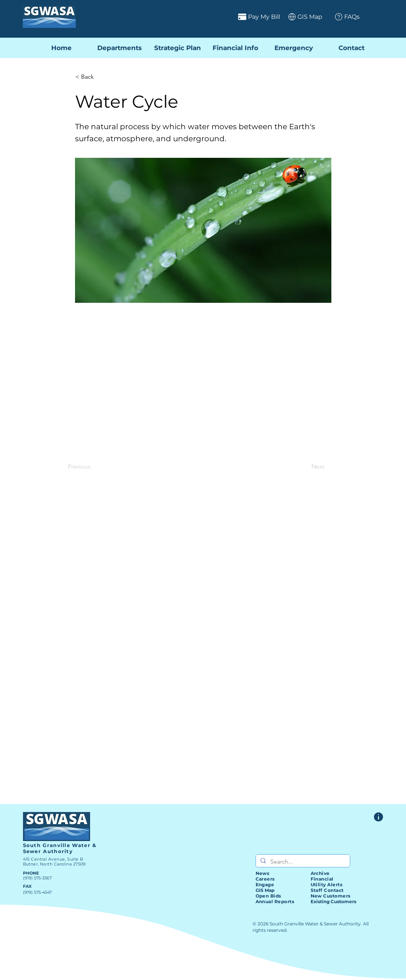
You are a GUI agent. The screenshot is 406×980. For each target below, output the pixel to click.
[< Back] (100, 77)
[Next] (305, 467)
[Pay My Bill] (229, 17)
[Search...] (302, 862)
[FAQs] (344, 17)
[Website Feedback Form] (378, 817)
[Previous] (93, 467)
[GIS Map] (303, 17)
